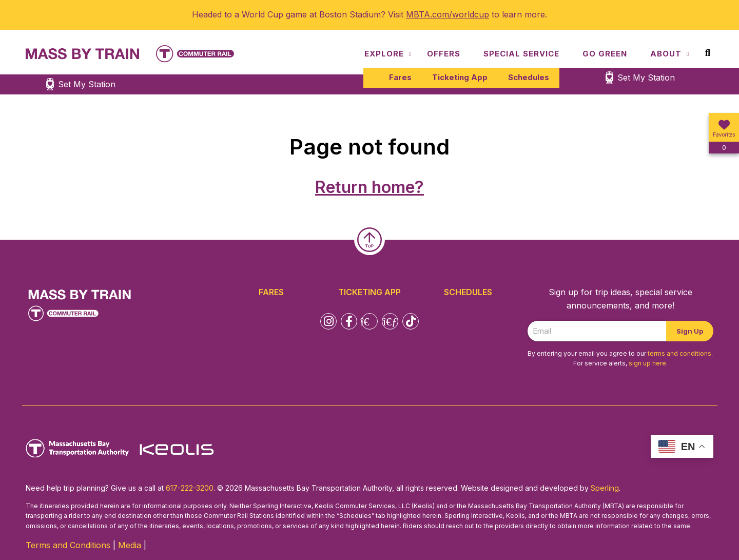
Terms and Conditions (68, 545)
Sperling (605, 488)
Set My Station (646, 78)
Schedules (529, 77)
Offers (444, 54)
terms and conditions (679, 353)
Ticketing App (460, 77)
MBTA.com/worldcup (448, 14)
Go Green (605, 54)
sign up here (647, 363)
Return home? (369, 187)
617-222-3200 (190, 488)
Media (130, 545)
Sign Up (690, 331)
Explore (384, 54)
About (666, 54)
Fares (400, 77)
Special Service (521, 54)
